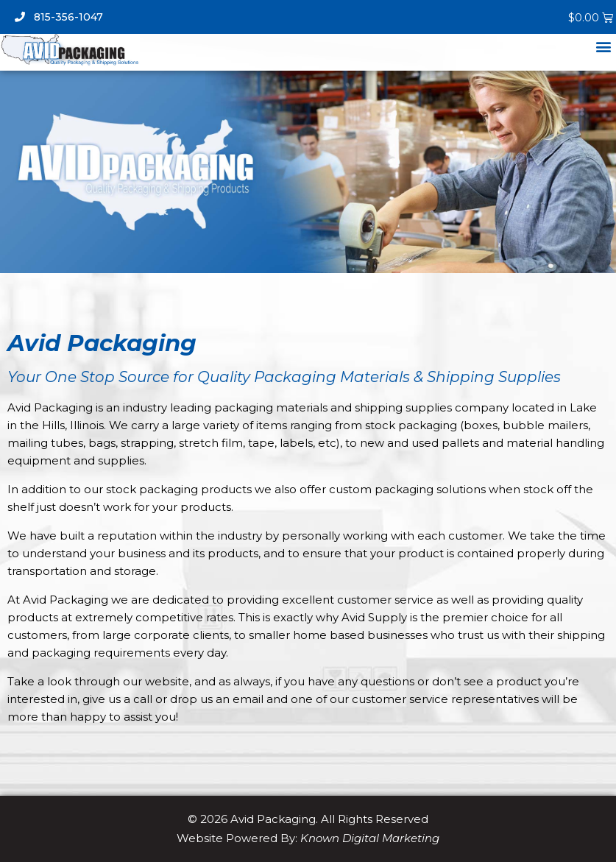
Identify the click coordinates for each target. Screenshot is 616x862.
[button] (604, 46)
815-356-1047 (59, 17)
